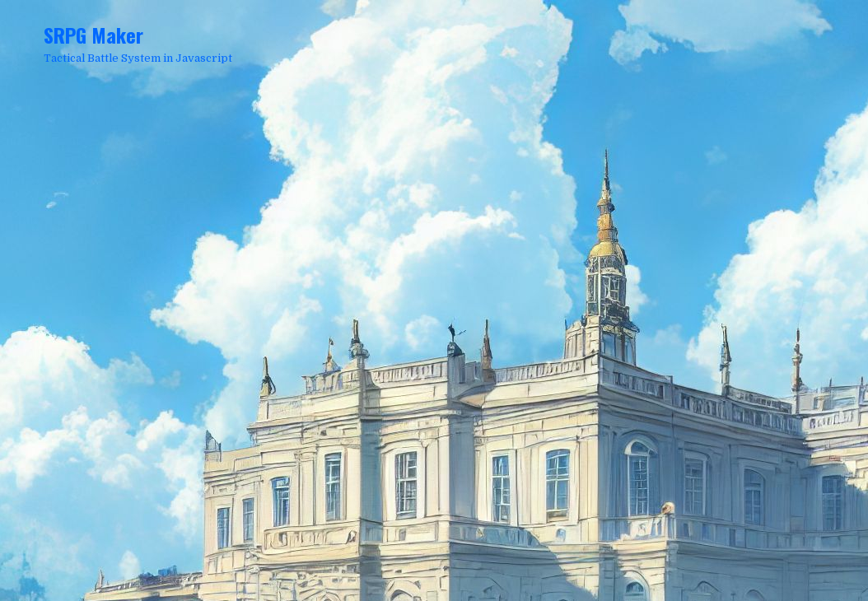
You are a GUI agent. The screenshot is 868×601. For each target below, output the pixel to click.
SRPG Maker (93, 35)
